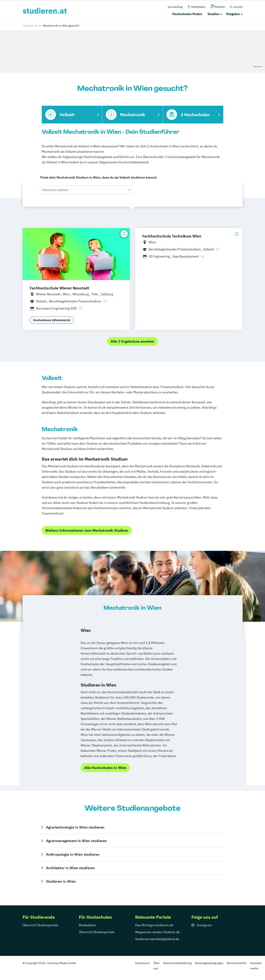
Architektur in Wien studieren (70, 868)
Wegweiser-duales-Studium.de (157, 932)
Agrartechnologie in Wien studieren (75, 827)
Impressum (143, 963)
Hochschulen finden (187, 14)
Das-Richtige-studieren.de (154, 925)
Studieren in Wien (61, 881)
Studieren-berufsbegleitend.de (157, 939)
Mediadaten (87, 925)
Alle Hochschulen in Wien (105, 768)
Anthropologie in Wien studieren (73, 854)
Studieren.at (30, 26)
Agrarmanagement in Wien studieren (76, 841)
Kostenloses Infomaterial (52, 320)
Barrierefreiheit (237, 963)
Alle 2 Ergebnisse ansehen (132, 341)
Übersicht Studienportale (40, 925)
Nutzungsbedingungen (209, 963)
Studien (213, 14)
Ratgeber (233, 14)
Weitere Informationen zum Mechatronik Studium (87, 530)
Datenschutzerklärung (177, 963)
